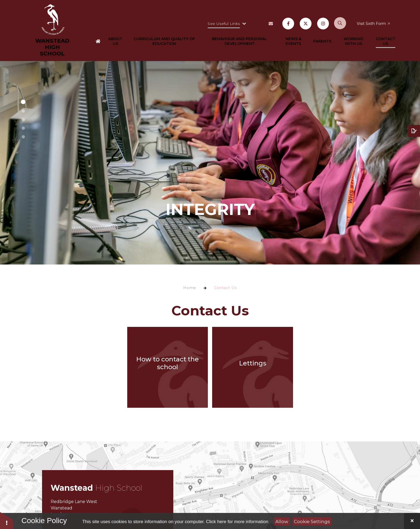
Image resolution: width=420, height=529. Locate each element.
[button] (23, 102)
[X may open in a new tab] (306, 28)
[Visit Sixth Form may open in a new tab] (374, 28)
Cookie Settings (312, 522)
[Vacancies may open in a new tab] (271, 28)
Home (190, 288)
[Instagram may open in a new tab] (323, 28)
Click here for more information (237, 522)
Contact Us (225, 288)
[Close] (412, 521)
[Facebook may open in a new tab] (288, 28)
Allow (282, 522)
